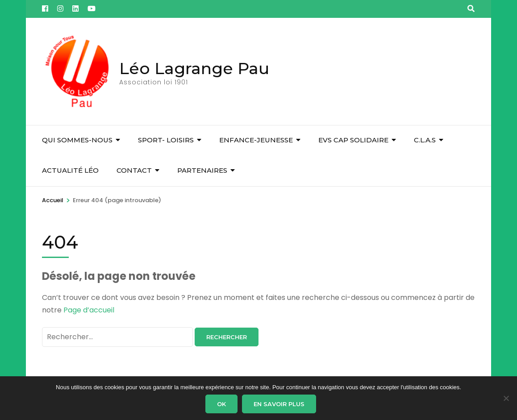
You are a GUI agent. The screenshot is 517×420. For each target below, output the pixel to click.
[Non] (506, 398)
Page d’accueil (89, 310)
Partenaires (202, 170)
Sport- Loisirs (166, 140)
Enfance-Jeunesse (256, 140)
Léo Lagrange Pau (194, 68)
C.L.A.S (425, 140)
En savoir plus (279, 404)
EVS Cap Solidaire (353, 140)
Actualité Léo (70, 170)
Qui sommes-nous (77, 140)
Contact (134, 170)
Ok (221, 404)
